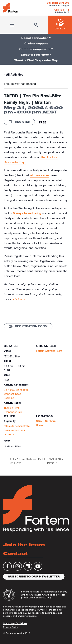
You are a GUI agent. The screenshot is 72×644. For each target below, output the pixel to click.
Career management (35, 49)
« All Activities (14, 75)
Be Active (9, 390)
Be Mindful (22, 390)
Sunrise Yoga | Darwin (56, 461)
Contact (15, 553)
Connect (9, 394)
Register (19, 122)
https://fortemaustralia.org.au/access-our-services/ (17, 430)
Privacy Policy (11, 627)
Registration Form (28, 326)
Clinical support (36, 43)
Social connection (35, 38)
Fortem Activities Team (49, 351)
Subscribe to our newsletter (34, 577)
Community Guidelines (15, 623)
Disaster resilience (35, 55)
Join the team (24, 544)
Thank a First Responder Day (36, 60)
